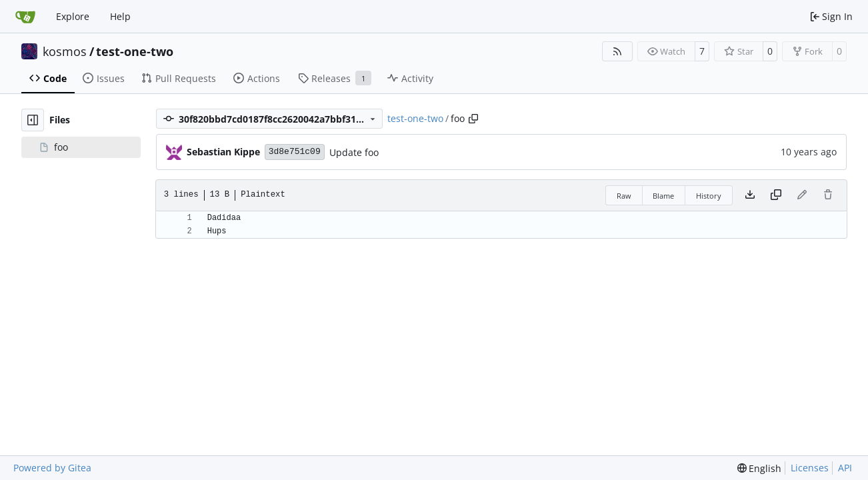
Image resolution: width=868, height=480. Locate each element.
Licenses (810, 468)
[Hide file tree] (33, 120)
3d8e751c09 (295, 152)
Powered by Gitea (52, 468)
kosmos (65, 51)
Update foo (354, 152)
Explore (73, 16)
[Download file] (750, 195)
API (845, 468)
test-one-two (135, 51)
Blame (663, 196)
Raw (624, 196)
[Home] (25, 17)
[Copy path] (473, 119)
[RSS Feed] (617, 51)
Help (120, 16)
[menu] (760, 468)
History (709, 196)
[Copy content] (776, 195)
